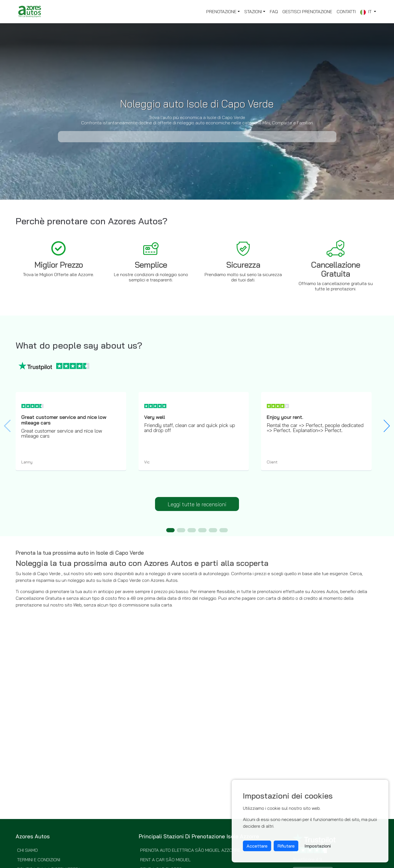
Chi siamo (27, 850)
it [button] (366, 12)
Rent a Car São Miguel (166, 860)
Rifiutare (286, 846)
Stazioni (253, 11)
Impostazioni (318, 846)
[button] (387, 426)
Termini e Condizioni (39, 860)
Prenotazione (221, 11)
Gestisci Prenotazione (307, 11)
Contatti (346, 11)
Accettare (257, 846)
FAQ (274, 11)
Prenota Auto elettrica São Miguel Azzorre (190, 850)
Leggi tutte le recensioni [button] (197, 504)
